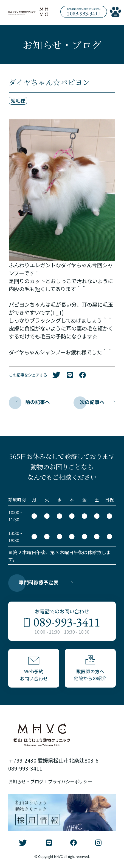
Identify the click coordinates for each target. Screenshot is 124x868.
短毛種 (18, 101)
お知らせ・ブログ (27, 783)
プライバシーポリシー (74, 783)
